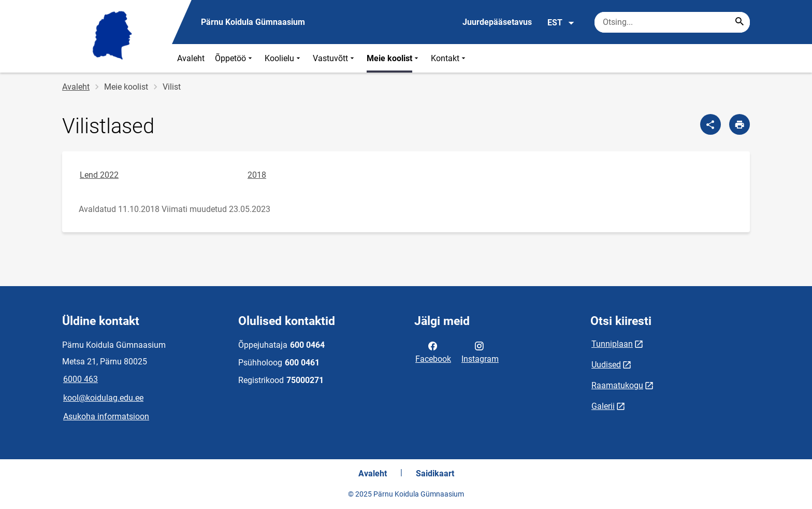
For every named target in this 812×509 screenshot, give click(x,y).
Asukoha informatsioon (106, 416)
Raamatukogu (617, 385)
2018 (257, 175)
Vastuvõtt (335, 58)
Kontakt (449, 58)
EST (561, 23)
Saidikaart (435, 473)
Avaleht (191, 58)
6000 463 (81, 379)
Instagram (480, 351)
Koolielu (284, 58)
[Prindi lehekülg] (740, 124)
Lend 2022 (99, 175)
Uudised (606, 365)
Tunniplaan (612, 344)
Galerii (603, 406)
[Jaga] (711, 124)
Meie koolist (394, 58)
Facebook (433, 351)
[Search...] (740, 22)
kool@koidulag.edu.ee (103, 398)
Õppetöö (235, 58)
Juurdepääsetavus (497, 22)
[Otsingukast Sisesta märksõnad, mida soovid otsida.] (672, 22)
